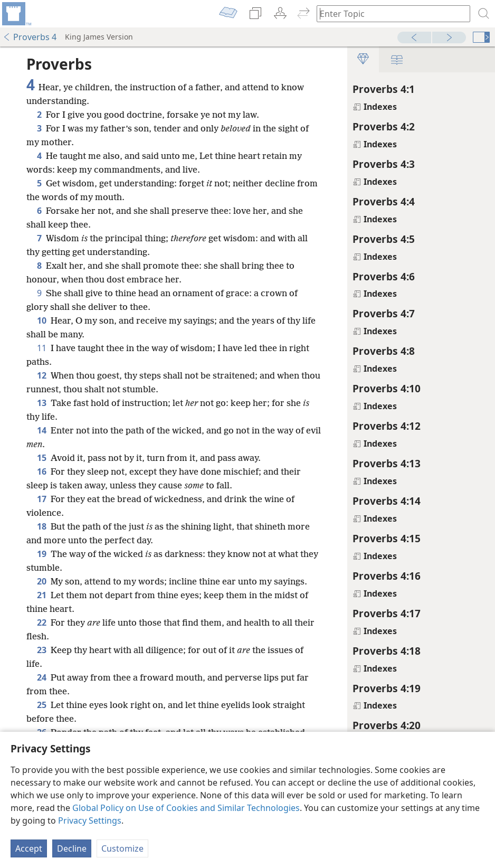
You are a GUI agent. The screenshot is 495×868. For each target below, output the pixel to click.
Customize (122, 848)
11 (42, 348)
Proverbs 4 (30, 37)
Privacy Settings (90, 820)
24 (42, 691)
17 (42, 499)
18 (42, 526)
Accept (29, 848)
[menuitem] (16, 14)
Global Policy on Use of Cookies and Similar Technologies (186, 808)
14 (42, 430)
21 (42, 609)
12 (42, 375)
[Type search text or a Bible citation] (388, 13)
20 (42, 581)
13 (42, 403)
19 (42, 554)
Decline (72, 848)
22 (42, 636)
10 (42, 320)
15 (42, 458)
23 (42, 664)
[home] (16, 14)
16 (42, 471)
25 (42, 719)
